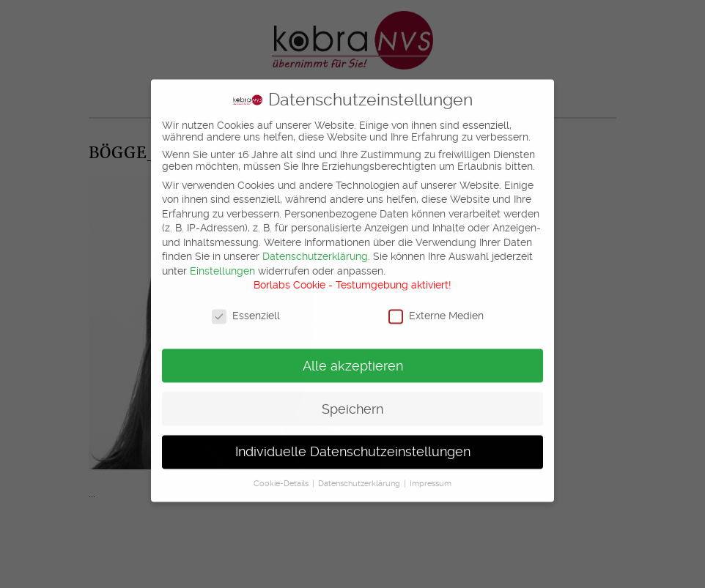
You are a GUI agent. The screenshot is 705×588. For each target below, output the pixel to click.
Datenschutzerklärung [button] (360, 476)
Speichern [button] (352, 401)
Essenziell (246, 308)
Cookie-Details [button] (282, 476)
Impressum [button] (431, 476)
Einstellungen (222, 264)
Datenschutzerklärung (315, 249)
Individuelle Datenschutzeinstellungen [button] (353, 444)
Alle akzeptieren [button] (353, 358)
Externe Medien (436, 308)
